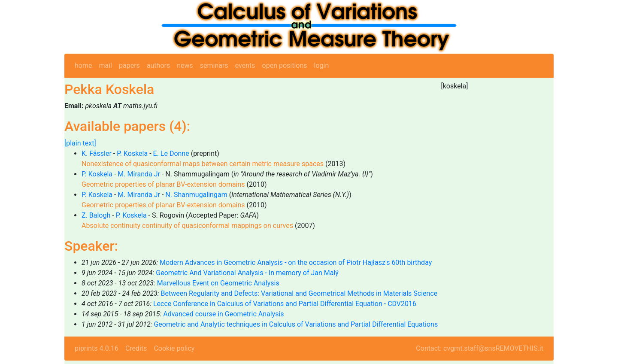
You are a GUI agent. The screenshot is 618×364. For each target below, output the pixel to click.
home (83, 65)
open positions (285, 65)
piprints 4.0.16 (97, 348)
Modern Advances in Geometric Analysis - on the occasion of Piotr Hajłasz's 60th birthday (296, 262)
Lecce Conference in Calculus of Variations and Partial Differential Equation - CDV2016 (285, 304)
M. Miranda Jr (139, 174)
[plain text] (80, 143)
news (185, 65)
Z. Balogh (96, 215)
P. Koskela (132, 153)
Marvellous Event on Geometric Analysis (218, 283)
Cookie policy (174, 348)
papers (129, 65)
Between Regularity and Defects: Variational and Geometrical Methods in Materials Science (299, 293)
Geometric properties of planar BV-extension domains (163, 184)
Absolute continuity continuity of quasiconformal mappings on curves (187, 226)
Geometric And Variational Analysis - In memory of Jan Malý (247, 273)
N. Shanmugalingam (196, 195)
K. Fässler (97, 153)
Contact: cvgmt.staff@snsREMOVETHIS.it (480, 348)
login (322, 65)
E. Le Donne (171, 153)
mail (105, 65)
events (245, 65)
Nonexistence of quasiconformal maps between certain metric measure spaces (203, 164)
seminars (214, 65)
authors (158, 65)
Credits (136, 348)
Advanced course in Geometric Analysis (223, 314)
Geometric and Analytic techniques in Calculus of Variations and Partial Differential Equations (296, 324)
